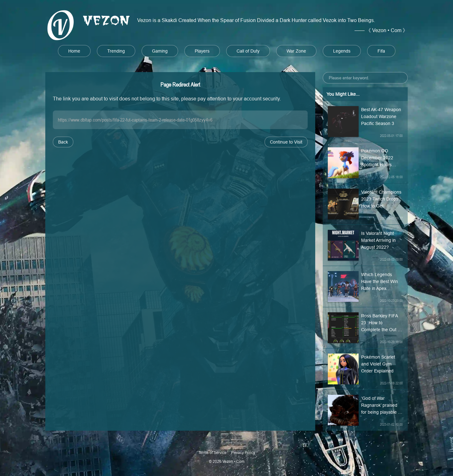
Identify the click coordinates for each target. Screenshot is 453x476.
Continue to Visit (286, 142)
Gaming (160, 51)
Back (63, 142)
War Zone (296, 51)
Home (74, 51)
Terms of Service (212, 453)
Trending (116, 51)
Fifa (381, 51)
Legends (342, 51)
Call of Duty (248, 51)
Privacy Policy (243, 453)
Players (202, 51)
